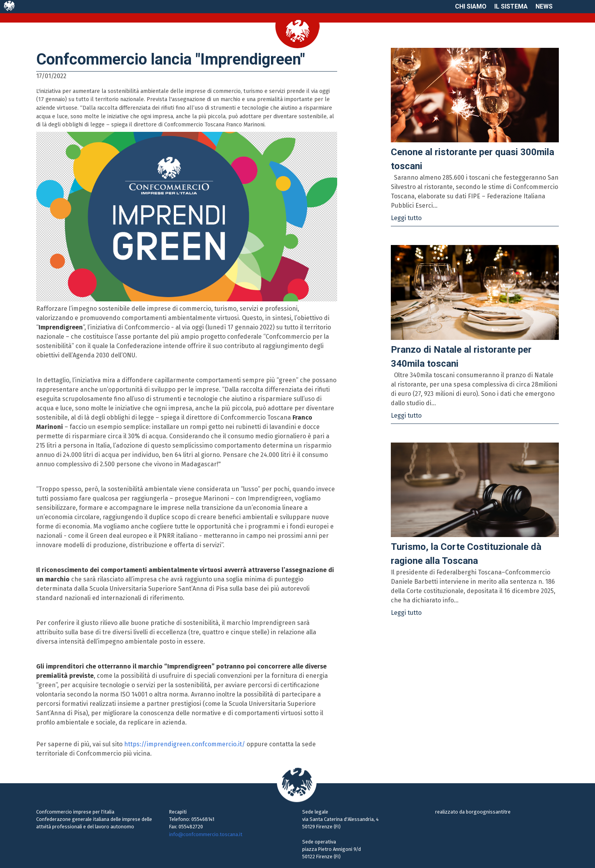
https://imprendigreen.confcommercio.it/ (185, 744)
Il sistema (511, 6)
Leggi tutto (406, 218)
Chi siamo (471, 6)
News (544, 6)
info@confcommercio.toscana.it (206, 834)
